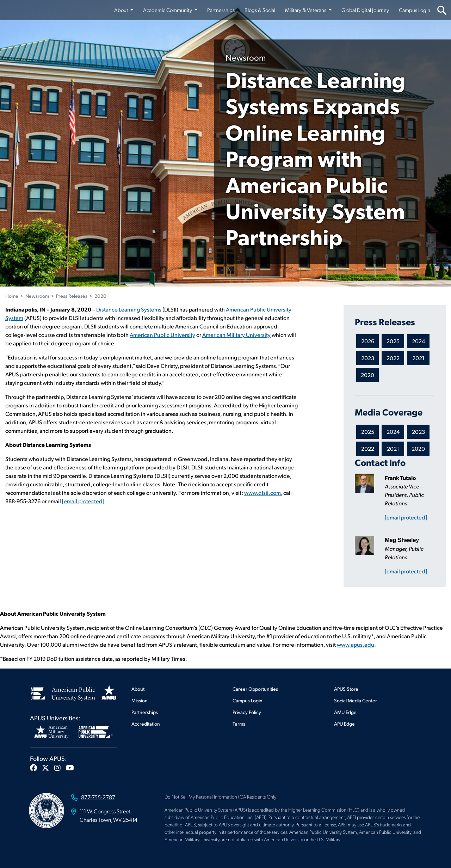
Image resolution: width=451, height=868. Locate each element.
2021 (418, 358)
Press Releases (72, 296)
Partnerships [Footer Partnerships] (145, 712)
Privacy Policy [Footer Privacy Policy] (247, 712)
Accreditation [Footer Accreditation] (146, 724)
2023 (368, 358)
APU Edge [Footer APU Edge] (344, 724)
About (138, 689)
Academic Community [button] (168, 10)
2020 (100, 296)
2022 (393, 358)
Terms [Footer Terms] (239, 724)
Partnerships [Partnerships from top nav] (221, 10)
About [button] (122, 10)
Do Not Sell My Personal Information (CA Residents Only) (221, 796)
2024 (418, 341)
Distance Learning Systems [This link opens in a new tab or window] (129, 309)
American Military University (236, 335)
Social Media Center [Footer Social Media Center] (356, 700)
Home (12, 296)
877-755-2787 (98, 797)
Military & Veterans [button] (306, 10)
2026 (368, 341)
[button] (33, 768)
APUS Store (346, 689)
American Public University (162, 335)
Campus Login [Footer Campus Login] (248, 700)
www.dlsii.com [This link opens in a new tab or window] (262, 493)
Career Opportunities (255, 689)
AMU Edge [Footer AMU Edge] (345, 712)
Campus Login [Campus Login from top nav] (415, 10)
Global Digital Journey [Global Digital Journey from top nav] (365, 10)
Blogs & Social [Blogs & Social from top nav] (260, 10)
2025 (393, 341)
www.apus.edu (356, 644)
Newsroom (246, 57)
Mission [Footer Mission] (140, 700)
